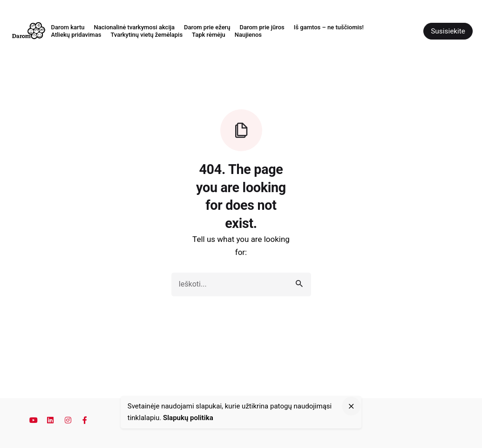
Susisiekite (448, 31)
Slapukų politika (188, 418)
